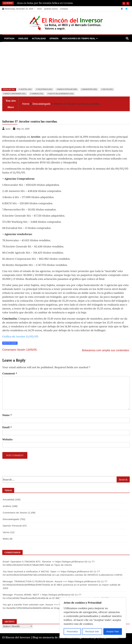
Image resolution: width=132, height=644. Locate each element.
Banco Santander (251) (15, 94)
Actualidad (39, 38)
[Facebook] (122, 9)
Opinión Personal (12, 526)
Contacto (64, 9)
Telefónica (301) (45, 89)
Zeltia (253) (108, 89)
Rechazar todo (92, 632)
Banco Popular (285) (68, 89)
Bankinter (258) (90, 89)
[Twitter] (126, 9)
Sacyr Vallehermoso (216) (61, 94)
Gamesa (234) (37, 94)
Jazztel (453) (26, 89)
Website (7, 439)
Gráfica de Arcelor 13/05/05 (20, 336)
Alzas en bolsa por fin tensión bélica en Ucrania (45, 3)
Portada (9, 38)
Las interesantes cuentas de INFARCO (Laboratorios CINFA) (89, 575)
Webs (6, 539)
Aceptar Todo (113, 632)
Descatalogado (10, 343)
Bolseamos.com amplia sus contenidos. (106, 350)
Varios (6, 532)
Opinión (54, 38)
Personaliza (72, 632)
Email (7, 427)
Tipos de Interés (63, 565)
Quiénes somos (51, 9)
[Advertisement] (66, 64)
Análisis (23, 38)
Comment (10, 373)
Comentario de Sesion (15, 513)
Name (7, 415)
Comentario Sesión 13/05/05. (20, 350)
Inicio (39, 9)
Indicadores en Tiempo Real (79, 38)
